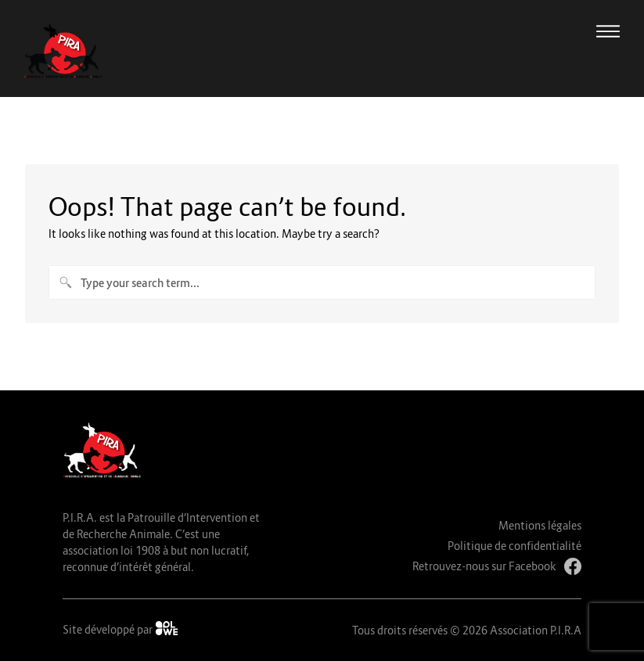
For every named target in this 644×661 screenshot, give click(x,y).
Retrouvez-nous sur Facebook (497, 566)
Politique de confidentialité (514, 546)
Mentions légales (540, 525)
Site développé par (121, 629)
